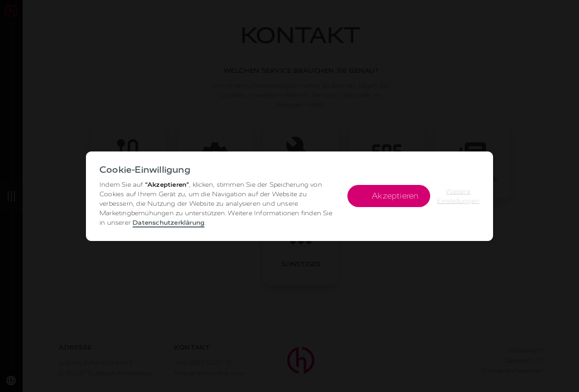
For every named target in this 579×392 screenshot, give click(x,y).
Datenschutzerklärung (168, 223)
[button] (458, 196)
